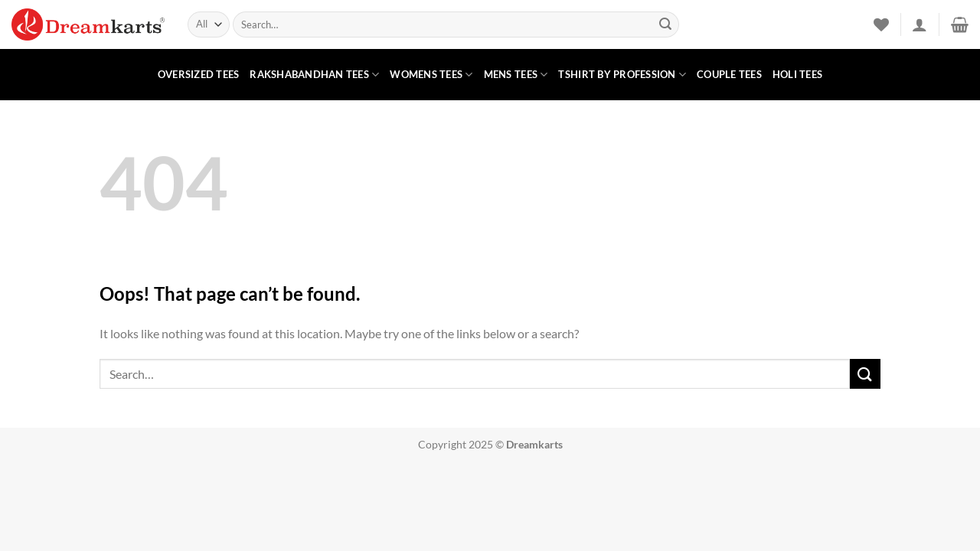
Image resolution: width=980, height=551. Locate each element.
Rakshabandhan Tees (314, 75)
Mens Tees (516, 75)
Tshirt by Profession (622, 75)
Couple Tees (729, 74)
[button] (920, 24)
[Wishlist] (881, 24)
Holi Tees (797, 74)
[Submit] (665, 24)
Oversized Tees (199, 74)
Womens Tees (431, 75)
